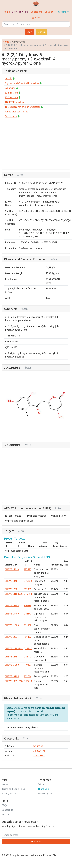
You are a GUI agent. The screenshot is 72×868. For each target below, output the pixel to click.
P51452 (28, 637)
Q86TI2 (28, 657)
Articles (42, 784)
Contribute (50, 12)
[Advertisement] (34, 143)
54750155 (38, 746)
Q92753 (28, 681)
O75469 (28, 581)
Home (7, 12)
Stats (36, 17)
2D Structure (11, 93)
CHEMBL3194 (12, 676)
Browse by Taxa (20, 12)
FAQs (4, 805)
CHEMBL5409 (12, 614)
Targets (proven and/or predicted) (22, 107)
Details (8, 78)
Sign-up (42, 32)
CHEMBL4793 (12, 657)
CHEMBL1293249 (14, 648)
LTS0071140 (39, 751)
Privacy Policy (9, 794)
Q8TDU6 (28, 614)
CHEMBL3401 (12, 581)
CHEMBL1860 (12, 665)
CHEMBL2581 (12, 589)
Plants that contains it (16, 112)
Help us (5, 814)
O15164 (28, 594)
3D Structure (11, 97)
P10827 (28, 665)
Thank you (43, 789)
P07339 (28, 589)
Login (29, 32)
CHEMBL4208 (12, 605)
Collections (36, 12)
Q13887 (28, 648)
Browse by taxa (46, 794)
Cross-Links (11, 116)
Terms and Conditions (13, 789)
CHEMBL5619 (12, 569)
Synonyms (10, 88)
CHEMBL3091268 (14, 681)
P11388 (28, 625)
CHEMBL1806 (12, 625)
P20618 (28, 605)
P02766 (28, 676)
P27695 (28, 569)
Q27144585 (39, 756)
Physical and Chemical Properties (22, 83)
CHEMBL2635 (12, 637)
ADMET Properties (14, 102)
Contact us (7, 810)
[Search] (36, 24)
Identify (63, 12)
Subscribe (36, 842)
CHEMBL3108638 (14, 594)
